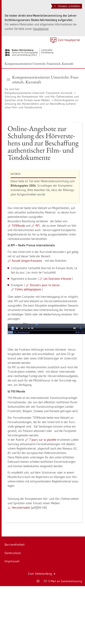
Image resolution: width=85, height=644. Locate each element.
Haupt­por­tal (41, 29)
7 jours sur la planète (43, 440)
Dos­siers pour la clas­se (45, 285)
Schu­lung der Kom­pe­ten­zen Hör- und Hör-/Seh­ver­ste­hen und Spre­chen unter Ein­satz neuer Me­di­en (42, 98)
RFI (38, 226)
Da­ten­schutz (13, 553)
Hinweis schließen (67, 6)
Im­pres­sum (12, 561)
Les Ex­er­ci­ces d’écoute (57, 279)
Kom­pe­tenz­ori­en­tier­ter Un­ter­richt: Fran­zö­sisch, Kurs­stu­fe (39, 64)
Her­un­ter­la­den (21, 508)
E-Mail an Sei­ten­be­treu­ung (63, 581)
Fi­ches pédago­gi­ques (28, 289)
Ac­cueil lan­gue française (27, 261)
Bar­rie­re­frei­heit (15, 545)
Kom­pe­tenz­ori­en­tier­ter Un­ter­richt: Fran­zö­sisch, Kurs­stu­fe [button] (43, 79)
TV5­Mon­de (18, 226)
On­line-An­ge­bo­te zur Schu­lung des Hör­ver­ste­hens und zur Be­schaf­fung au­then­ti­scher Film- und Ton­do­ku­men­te (42, 104)
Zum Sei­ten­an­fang (42, 574)
